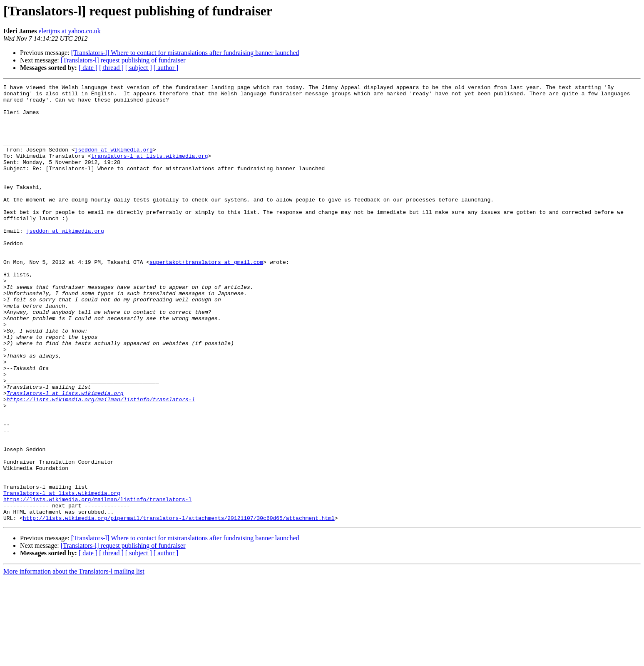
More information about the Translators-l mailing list (74, 659)
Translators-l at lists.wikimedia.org (65, 455)
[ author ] (166, 68)
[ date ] (88, 68)
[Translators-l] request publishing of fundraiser (123, 60)
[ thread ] (111, 68)
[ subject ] (139, 68)
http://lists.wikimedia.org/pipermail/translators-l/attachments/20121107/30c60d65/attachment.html (179, 605)
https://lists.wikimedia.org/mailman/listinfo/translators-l (101, 463)
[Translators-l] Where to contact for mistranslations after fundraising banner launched (185, 53)
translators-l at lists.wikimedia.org (150, 171)
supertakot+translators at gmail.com (206, 298)
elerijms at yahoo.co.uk (69, 31)
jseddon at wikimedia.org (114, 163)
